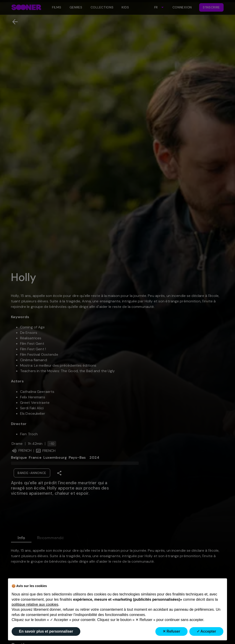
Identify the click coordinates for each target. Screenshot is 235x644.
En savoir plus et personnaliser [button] (46, 631)
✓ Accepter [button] (206, 631)
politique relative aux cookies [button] (35, 604)
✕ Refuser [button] (171, 631)
